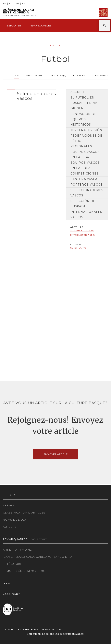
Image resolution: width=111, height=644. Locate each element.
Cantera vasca (84, 179)
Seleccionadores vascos (87, 193)
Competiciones (85, 174)
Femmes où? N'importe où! (25, 571)
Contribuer (100, 75)
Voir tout (39, 539)
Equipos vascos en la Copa (85, 165)
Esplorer (14, 25)
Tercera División (86, 130)
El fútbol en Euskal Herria (84, 100)
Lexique (55, 45)
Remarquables (41, 25)
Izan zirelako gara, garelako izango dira (38, 557)
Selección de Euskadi (83, 204)
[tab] (31, 95)
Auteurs (10, 527)
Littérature (12, 564)
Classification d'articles (24, 513)
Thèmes (9, 505)
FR (17, 4)
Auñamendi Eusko (19, 13)
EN (24, 4)
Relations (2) (57, 75)
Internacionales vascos (86, 215)
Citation (79, 75)
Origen (77, 108)
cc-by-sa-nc (78, 248)
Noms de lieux (15, 520)
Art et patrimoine (17, 550)
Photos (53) (34, 75)
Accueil (78, 92)
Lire (17, 75)
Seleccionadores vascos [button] (37, 96)
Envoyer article (56, 454)
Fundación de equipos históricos (83, 119)
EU (11, 4)
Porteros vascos (87, 185)
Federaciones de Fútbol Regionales (86, 141)
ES (4, 4)
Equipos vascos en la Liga (85, 154)
